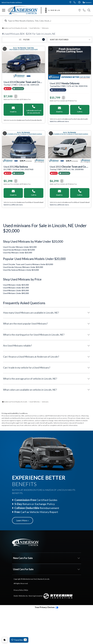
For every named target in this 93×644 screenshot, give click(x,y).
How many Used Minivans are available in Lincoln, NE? (31, 313)
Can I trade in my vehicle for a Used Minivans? (27, 368)
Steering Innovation (36, 596)
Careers (87, 2)
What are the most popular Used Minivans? (25, 324)
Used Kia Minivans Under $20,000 (18, 253)
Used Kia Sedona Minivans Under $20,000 (21, 270)
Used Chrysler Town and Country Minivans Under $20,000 (28, 264)
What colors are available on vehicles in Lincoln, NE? (30, 390)
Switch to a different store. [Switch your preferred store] (60, 121)
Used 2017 (65, 83)
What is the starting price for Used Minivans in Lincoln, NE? (34, 335)
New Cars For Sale (23, 558)
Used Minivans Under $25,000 (16, 288)
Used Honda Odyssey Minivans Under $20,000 (23, 267)
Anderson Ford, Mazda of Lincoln (38, 579)
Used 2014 (25, 82)
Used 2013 (71, 166)
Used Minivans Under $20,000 (16, 285)
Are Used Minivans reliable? (17, 346)
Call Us (80, 110)
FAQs (26, 590)
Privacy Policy (19, 590)
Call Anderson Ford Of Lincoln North (34, 109)
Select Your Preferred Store (12, 2)
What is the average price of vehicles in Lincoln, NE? (30, 379)
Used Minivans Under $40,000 (16, 293)
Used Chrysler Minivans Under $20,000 (20, 247)
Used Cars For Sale (23, 569)
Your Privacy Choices (46, 607)
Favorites (19, 640)
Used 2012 (16, 167)
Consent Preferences (5, 640)
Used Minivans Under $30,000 (16, 290)
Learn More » (23, 520)
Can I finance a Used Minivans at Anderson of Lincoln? (31, 357)
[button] (70, 2)
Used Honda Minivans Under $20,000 (19, 250)
